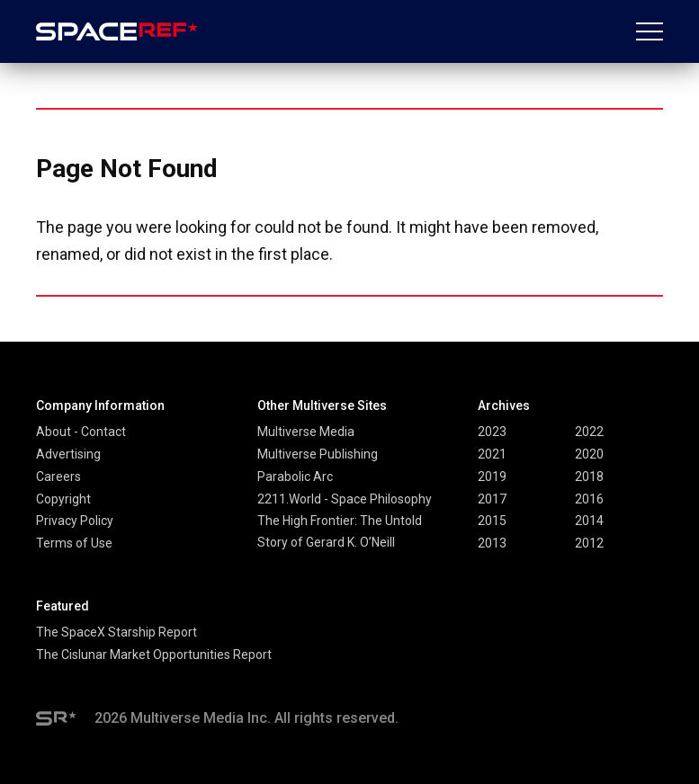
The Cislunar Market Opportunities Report (154, 655)
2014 (589, 521)
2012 (589, 543)
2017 (492, 499)
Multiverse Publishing (318, 454)
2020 (589, 454)
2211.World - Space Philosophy (345, 499)
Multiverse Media (306, 432)
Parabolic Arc (295, 477)
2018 (589, 477)
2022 (589, 432)
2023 (492, 432)
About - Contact (81, 432)
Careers (58, 477)
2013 (492, 543)
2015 (492, 521)
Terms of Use (74, 543)
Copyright (63, 499)
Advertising (68, 454)
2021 (492, 454)
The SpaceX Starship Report (116, 632)
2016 (589, 499)
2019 (492, 477)
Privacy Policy (75, 521)
